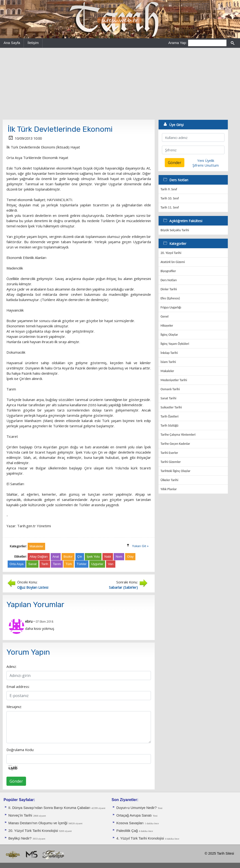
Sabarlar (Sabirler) (123, 587)
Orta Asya (17, 564)
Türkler (82, 564)
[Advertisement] (120, 84)
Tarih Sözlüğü (169, 426)
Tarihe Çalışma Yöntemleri (178, 435)
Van (111, 564)
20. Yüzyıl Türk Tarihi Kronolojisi (33, 831)
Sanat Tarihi (168, 398)
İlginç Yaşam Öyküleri (175, 344)
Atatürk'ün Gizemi (173, 262)
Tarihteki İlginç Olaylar (175, 471)
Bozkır (68, 557)
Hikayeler (167, 326)
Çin (80, 557)
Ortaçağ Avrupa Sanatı (134, 815)
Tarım (57, 564)
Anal (56, 557)
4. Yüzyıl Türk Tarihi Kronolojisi (140, 838)
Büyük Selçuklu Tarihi (175, 230)
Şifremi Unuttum (206, 165)
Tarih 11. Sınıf (170, 207)
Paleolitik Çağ (127, 831)
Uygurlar (97, 564)
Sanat (32, 564)
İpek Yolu (93, 557)
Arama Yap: (178, 43)
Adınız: (11, 666)
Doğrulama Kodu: (20, 750)
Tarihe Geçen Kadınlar (175, 444)
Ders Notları (169, 280)
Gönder (16, 781)
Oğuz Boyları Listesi (33, 587)
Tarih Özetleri (169, 416)
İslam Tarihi (168, 362)
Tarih (45, 564)
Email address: (18, 687)
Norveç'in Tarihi (20, 815)
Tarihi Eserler (169, 453)
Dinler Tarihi (169, 289)
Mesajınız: (14, 707)
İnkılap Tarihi (169, 353)
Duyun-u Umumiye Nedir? (136, 808)
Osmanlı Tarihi (170, 389)
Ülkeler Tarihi (169, 480)
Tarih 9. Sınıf (169, 189)
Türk (69, 564)
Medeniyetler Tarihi (174, 380)
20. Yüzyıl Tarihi (171, 253)
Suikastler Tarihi (171, 407)
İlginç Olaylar (169, 335)
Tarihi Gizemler (171, 462)
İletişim (33, 43)
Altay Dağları (39, 557)
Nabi (108, 557)
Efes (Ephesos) (170, 298)
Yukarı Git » (140, 546)
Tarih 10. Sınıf (170, 198)
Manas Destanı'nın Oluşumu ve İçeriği (38, 823)
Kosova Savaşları (130, 823)
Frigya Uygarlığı (171, 307)
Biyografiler (168, 271)
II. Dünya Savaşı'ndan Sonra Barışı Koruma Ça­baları (49, 808)
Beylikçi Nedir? (20, 838)
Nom (119, 557)
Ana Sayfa (12, 43)
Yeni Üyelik (206, 160)
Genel (164, 316)
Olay (130, 557)
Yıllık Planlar (169, 489)
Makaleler (167, 371)
